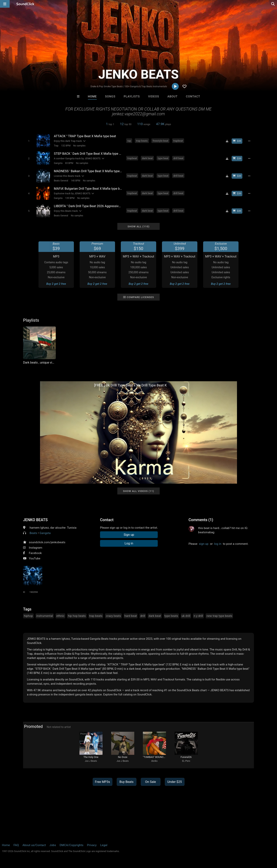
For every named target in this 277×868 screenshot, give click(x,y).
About (172, 96)
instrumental (45, 616)
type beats (171, 616)
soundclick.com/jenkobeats (47, 542)
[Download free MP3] (227, 141)
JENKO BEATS (35, 520)
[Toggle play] (29, 141)
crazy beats (113, 616)
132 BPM (66, 146)
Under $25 (175, 782)
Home (92, 96)
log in (218, 544)
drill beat (178, 158)
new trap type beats (219, 616)
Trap (56, 146)
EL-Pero (186, 761)
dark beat (147, 158)
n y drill (198, 616)
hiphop (28, 616)
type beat (163, 158)
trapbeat (178, 141)
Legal (104, 845)
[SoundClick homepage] (25, 4)
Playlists (132, 96)
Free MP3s (102, 782)
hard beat (131, 616)
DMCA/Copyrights (72, 845)
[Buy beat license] (237, 141)
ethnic (60, 616)
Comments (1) (201, 520)
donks (154, 761)
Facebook (35, 553)
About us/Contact (34, 845)
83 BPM (69, 163)
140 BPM (76, 181)
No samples (79, 146)
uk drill (186, 616)
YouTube (35, 558)
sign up (204, 544)
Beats (33, 533)
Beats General (61, 181)
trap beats (142, 141)
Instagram (35, 548)
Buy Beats (126, 782)
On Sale (150, 782)
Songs (110, 96)
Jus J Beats (91, 761)
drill (143, 616)
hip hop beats (77, 616)
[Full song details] (249, 141)
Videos (154, 96)
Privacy (92, 845)
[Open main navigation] (5, 4)
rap (129, 141)
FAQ (16, 845)
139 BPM (70, 198)
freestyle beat (160, 141)
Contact (193, 96)
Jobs (53, 845)
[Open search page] (273, 4)
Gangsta (58, 163)
